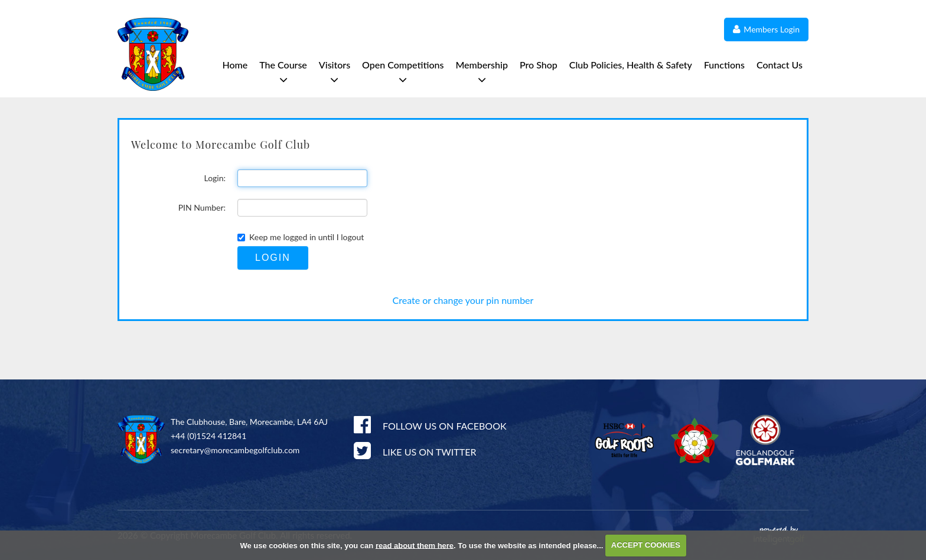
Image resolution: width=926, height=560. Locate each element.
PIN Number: (202, 207)
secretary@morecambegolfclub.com (235, 450)
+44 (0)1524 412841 (208, 436)
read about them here (415, 545)
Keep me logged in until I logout (301, 237)
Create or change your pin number (463, 300)
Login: (215, 178)
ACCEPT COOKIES (646, 545)
